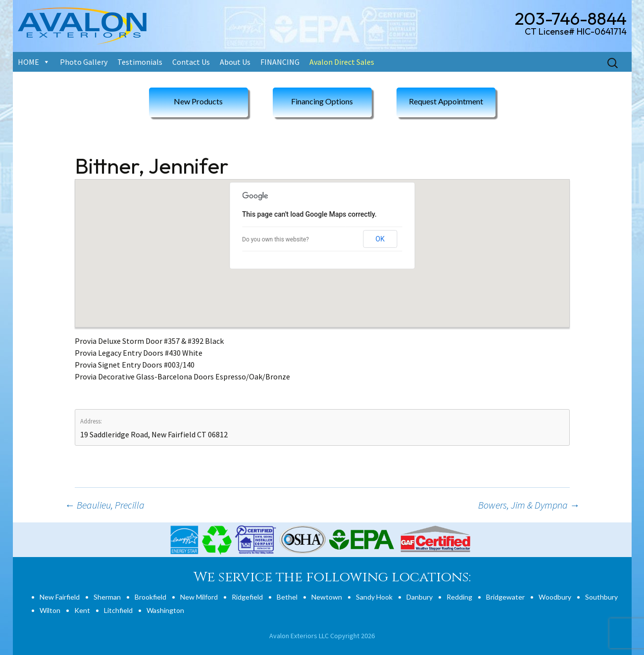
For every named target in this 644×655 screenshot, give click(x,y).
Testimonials (140, 62)
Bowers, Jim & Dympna (529, 505)
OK (380, 239)
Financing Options (322, 101)
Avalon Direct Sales (342, 62)
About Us (235, 62)
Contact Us (191, 62)
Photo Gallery (84, 62)
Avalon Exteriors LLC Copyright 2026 (322, 636)
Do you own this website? (275, 239)
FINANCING (280, 62)
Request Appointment (446, 101)
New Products (198, 101)
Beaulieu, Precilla (105, 505)
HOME (28, 62)
